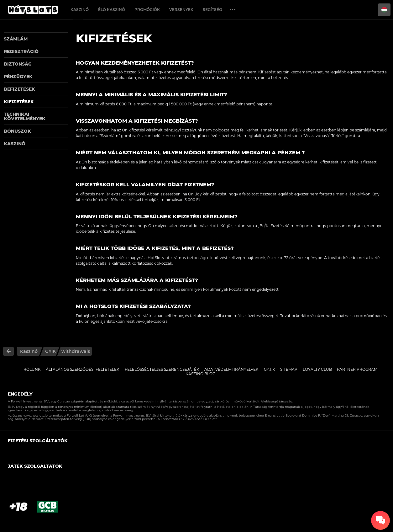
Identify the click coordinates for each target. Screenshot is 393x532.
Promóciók (147, 10)
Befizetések (19, 89)
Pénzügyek (18, 77)
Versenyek (181, 10)
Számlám (16, 39)
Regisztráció (21, 51)
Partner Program (357, 369)
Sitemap (289, 369)
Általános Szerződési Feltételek (83, 369)
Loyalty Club (317, 369)
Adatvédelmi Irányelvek (231, 369)
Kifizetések (19, 102)
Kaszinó (80, 10)
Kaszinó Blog (200, 374)
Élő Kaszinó (112, 10)
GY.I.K (270, 369)
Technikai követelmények (25, 116)
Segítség (212, 10)
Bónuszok (17, 131)
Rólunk (32, 369)
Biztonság (18, 64)
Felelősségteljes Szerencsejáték (162, 369)
